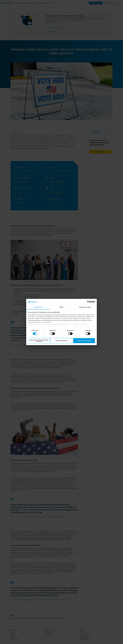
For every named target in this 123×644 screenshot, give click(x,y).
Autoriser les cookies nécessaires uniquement (39, 341)
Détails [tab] (61, 307)
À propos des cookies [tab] (85, 307)
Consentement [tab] (38, 307)
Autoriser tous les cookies (84, 341)
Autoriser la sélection (62, 341)
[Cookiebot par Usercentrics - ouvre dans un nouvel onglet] (88, 302)
